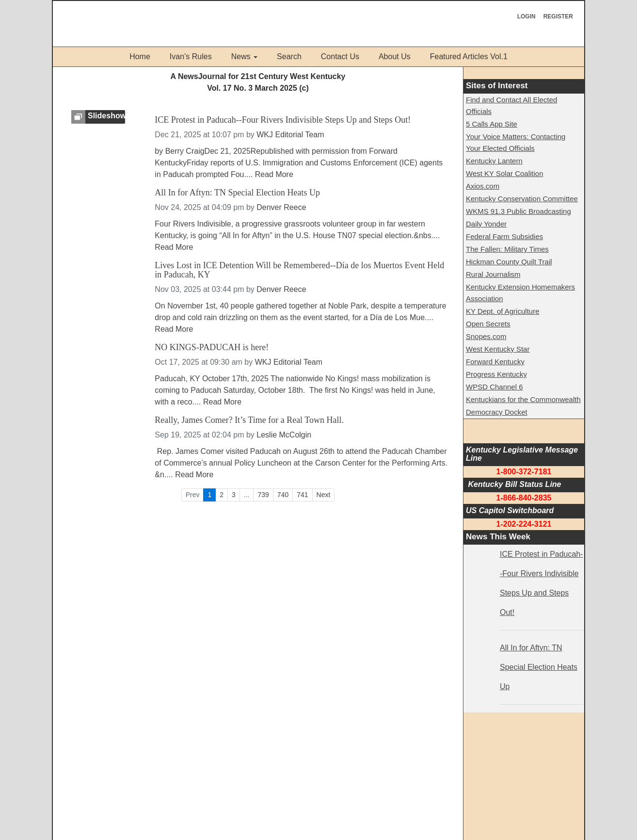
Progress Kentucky (496, 374)
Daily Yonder (486, 224)
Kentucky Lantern (494, 161)
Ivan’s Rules (191, 57)
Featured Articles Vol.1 (469, 57)
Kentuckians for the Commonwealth (523, 399)
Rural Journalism (493, 274)
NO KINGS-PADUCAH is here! (212, 347)
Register (558, 16)
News (241, 57)
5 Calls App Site (492, 124)
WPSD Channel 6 (494, 387)
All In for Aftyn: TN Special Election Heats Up (237, 193)
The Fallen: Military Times (507, 249)
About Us (395, 57)
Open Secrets (488, 324)
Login (526, 16)
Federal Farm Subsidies (504, 236)
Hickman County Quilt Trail (509, 262)
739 (263, 495)
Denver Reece (281, 207)
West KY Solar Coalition (505, 173)
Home (140, 57)
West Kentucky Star (498, 349)
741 (302, 495)
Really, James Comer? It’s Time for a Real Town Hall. (249, 420)
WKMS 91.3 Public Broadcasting (518, 211)
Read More (274, 174)
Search (289, 57)
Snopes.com (486, 336)
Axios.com (483, 186)
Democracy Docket (497, 412)
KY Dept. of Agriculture (502, 311)
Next (324, 495)
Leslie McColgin (284, 435)
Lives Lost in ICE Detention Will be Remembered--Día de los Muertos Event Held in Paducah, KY (299, 270)
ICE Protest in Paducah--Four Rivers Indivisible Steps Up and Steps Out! (283, 120)
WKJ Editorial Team (290, 135)
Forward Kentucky (495, 362)
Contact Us (340, 57)
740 (283, 495)
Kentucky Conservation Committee (522, 199)
